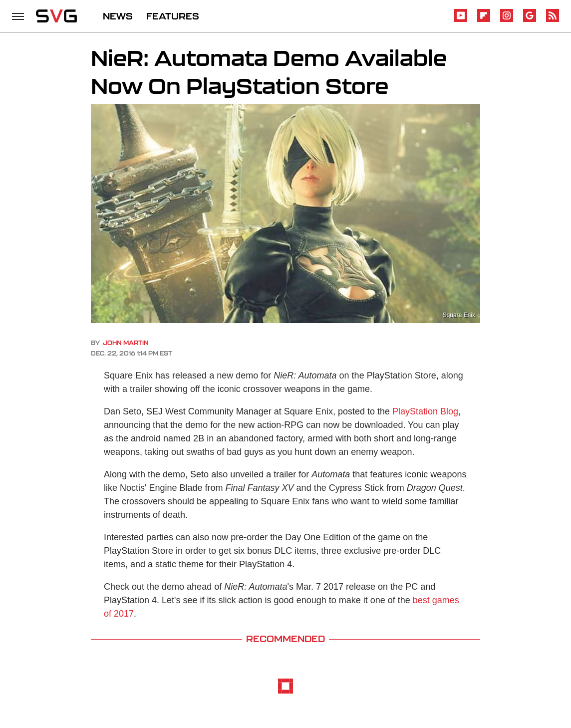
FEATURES (173, 16)
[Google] (530, 20)
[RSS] (553, 20)
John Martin (126, 343)
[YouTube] (461, 20)
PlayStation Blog (425, 411)
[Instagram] (507, 20)
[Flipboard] (484, 20)
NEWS (118, 16)
